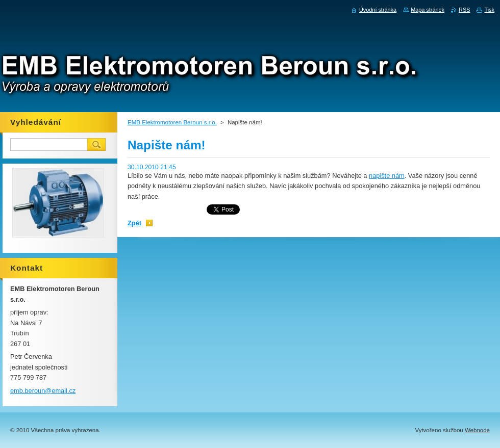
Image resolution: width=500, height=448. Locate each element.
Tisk (489, 10)
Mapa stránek (428, 10)
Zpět (134, 223)
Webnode (477, 430)
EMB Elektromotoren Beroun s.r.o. (172, 122)
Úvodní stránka (378, 10)
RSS (464, 10)
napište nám (387, 176)
